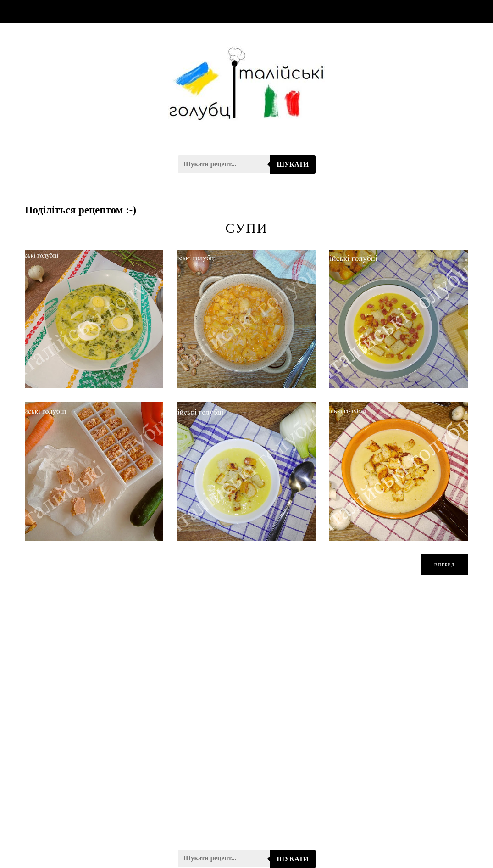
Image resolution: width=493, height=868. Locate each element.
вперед (445, 565)
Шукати (293, 164)
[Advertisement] (247, 718)
